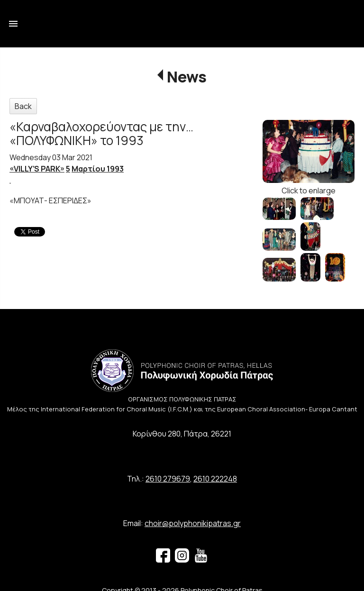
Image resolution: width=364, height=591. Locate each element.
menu (13, 24)
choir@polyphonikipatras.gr (193, 523)
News (187, 77)
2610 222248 (215, 479)
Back (23, 106)
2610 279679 (168, 479)
